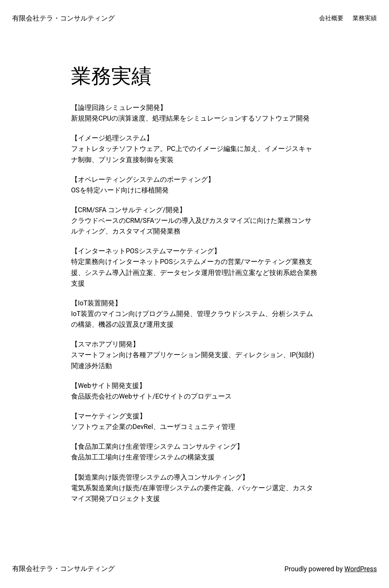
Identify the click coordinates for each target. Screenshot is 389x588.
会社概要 (331, 18)
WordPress (361, 569)
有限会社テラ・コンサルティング (63, 18)
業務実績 (365, 18)
